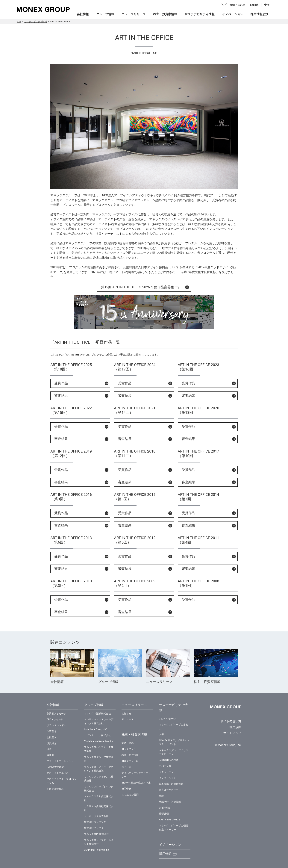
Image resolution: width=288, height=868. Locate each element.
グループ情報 (105, 14)
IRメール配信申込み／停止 (136, 783)
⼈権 (161, 734)
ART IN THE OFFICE (169, 820)
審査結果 (61, 396)
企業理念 (51, 731)
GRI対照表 (165, 808)
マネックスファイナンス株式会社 (99, 779)
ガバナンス (165, 766)
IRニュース (128, 719)
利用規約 (235, 727)
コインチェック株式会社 (97, 735)
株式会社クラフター (95, 828)
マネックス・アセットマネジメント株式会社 (99, 769)
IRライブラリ (129, 749)
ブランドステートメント (60, 761)
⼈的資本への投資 (169, 760)
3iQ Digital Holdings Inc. (97, 850)
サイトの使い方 (231, 721)
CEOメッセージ (55, 719)
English (254, 5)
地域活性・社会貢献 (170, 802)
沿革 (49, 749)
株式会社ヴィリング (95, 822)
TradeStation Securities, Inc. (99, 741)
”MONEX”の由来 (55, 767)
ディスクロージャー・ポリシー (136, 775)
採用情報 (257, 14)
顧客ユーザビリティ (170, 790)
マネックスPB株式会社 (97, 834)
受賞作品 (61, 383)
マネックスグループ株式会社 (99, 759)
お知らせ (126, 714)
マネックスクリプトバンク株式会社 (99, 789)
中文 (267, 5)
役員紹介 (51, 743)
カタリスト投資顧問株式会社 (99, 808)
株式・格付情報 (130, 755)
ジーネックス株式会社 (96, 816)
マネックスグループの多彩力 (174, 727)
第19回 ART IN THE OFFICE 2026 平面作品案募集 (138, 287)
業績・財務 (128, 743)
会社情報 (83, 14)
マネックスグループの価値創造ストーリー (174, 828)
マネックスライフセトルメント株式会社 (99, 842)
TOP (19, 22)
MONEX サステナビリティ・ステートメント (174, 742)
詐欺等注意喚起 (55, 789)
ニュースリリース (134, 14)
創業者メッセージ (56, 714)
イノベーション (233, 14)
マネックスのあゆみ (58, 773)
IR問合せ (126, 789)
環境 (161, 796)
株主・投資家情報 (165, 14)
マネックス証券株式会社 (97, 714)
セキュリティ (166, 772)
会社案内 (51, 737)
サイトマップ (232, 733)
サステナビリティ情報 (36, 22)
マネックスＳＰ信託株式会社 (99, 798)
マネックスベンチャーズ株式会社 (99, 749)
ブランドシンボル (56, 725)
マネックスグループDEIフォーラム (62, 781)
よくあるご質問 (130, 795)
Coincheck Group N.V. (96, 729)
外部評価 (164, 814)
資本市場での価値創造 (171, 784)
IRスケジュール (130, 761)
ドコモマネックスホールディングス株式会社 (99, 721)
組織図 (50, 755)
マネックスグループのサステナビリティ (174, 752)
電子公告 (126, 767)
